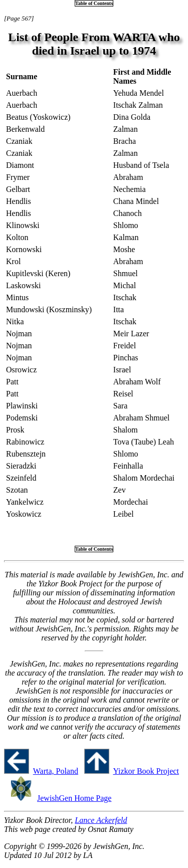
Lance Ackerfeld (101, 820)
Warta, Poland (56, 771)
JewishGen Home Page (74, 798)
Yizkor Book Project (146, 771)
